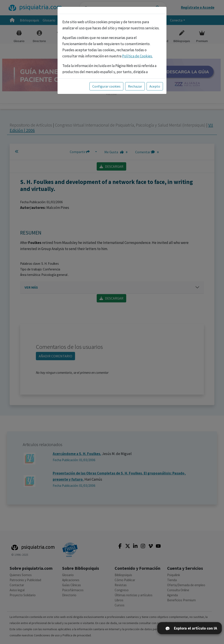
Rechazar (135, 86)
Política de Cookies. (137, 56)
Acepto (155, 86)
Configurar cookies (106, 86)
